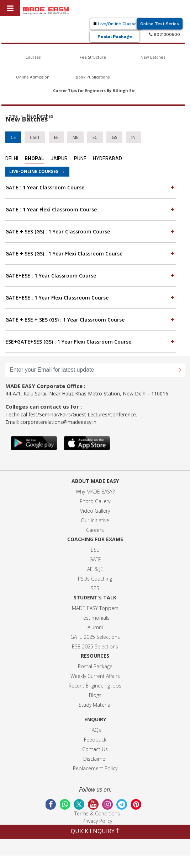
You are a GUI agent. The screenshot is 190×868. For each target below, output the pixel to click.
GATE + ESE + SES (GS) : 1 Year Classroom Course (91, 319)
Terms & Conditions (97, 813)
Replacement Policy (95, 768)
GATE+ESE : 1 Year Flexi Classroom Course (91, 297)
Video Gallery (95, 511)
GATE (95, 559)
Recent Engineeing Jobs (95, 686)
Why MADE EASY (94, 492)
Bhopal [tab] (34, 158)
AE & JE (95, 569)
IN (133, 137)
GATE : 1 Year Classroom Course (91, 187)
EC (95, 137)
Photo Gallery (95, 501)
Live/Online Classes (116, 24)
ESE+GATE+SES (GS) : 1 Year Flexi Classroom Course (91, 341)
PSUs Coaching (95, 579)
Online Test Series (160, 24)
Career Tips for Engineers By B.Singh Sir (94, 90)
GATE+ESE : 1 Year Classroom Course (91, 275)
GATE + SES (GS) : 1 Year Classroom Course (91, 231)
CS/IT (35, 137)
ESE (95, 550)
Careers (95, 530)
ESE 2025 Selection (94, 646)
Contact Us (95, 749)
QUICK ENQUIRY (95, 831)
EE (56, 137)
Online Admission (33, 77)
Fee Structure (93, 57)
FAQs (95, 730)
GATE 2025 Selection (94, 637)
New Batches (153, 57)
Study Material (95, 705)
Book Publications (93, 77)
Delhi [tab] (12, 158)
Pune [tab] (80, 158)
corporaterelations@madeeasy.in (58, 422)
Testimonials (95, 618)
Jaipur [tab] (59, 158)
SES (95, 588)
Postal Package (115, 37)
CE (13, 137)
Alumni (95, 627)
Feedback (95, 740)
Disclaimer (95, 759)
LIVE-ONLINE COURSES (34, 171)
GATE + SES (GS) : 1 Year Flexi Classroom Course (91, 253)
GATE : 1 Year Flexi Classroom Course (91, 209)
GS (114, 137)
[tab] (91, 188)
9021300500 (165, 34)
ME (75, 137)
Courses (33, 57)
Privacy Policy (97, 821)
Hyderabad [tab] (107, 158)
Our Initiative (95, 520)
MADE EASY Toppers (95, 608)
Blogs (95, 695)
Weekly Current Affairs (95, 676)
